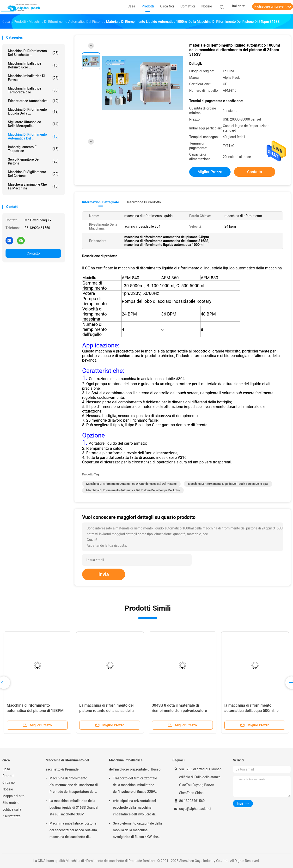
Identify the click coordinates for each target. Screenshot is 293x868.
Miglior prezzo (210, 172)
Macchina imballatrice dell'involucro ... (33, 65)
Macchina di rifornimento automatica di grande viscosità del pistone (131, 484)
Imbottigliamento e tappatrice (33, 149)
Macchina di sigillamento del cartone (33, 174)
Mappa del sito (13, 796)
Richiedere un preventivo (273, 6)
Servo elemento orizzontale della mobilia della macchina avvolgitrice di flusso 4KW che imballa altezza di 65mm (137, 831)
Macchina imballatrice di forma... (33, 78)
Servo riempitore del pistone (33, 161)
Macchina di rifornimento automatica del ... (33, 136)
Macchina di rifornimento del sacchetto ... (33, 53)
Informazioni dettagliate (101, 202)
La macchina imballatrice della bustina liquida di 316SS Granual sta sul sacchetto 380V (74, 807)
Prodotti (8, 776)
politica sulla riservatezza (12, 813)
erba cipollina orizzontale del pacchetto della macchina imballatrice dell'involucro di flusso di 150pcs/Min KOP (134, 808)
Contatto (33, 253)
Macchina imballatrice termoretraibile (33, 90)
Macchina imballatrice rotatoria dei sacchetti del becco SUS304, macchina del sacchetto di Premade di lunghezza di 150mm (74, 831)
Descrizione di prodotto (143, 202)
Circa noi (9, 783)
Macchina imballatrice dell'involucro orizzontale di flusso (135, 765)
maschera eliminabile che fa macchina (33, 186)
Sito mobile (11, 803)
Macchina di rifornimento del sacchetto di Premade (67, 765)
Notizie (8, 789)
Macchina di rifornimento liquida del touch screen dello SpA (228, 484)
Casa (6, 769)
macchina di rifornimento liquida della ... (33, 111)
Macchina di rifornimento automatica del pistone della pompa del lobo (133, 490)
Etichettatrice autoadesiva (33, 101)
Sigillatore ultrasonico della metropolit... (33, 124)
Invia (104, 574)
